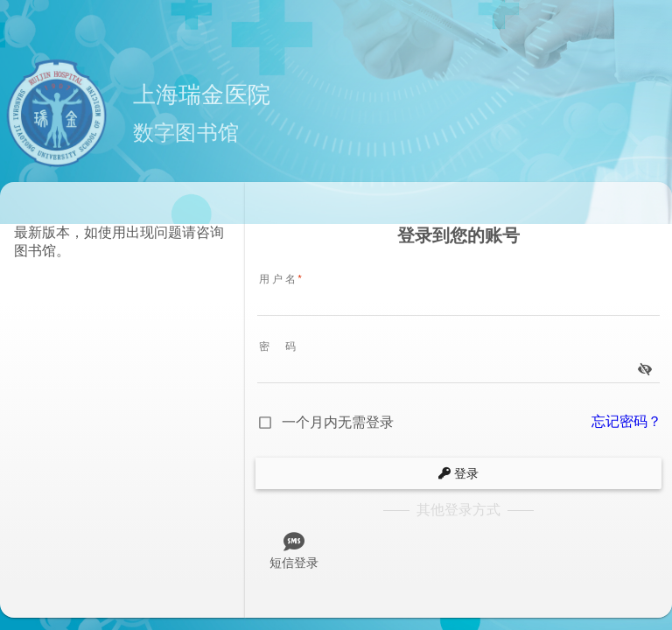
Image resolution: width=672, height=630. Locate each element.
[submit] (458, 473)
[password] (446, 370)
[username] (458, 303)
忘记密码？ (626, 421)
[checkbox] (325, 422)
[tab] (294, 548)
